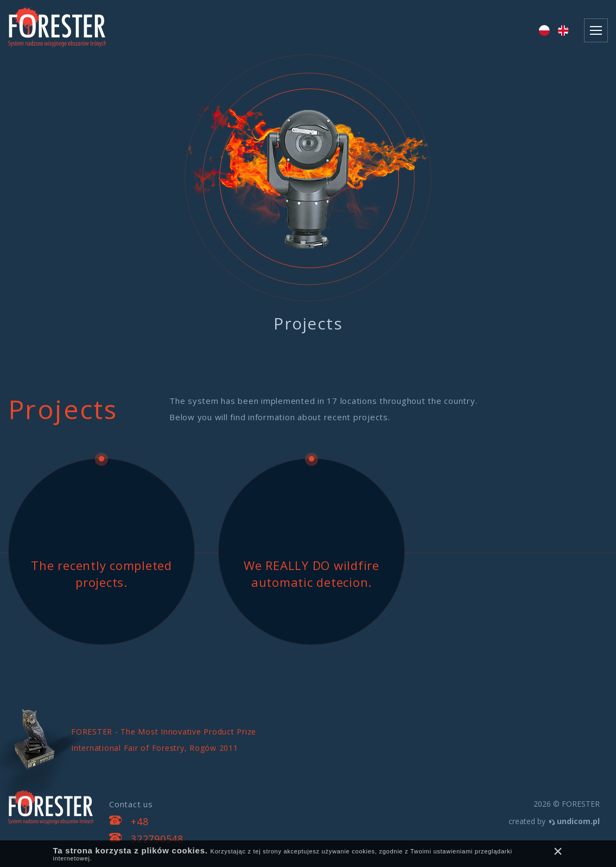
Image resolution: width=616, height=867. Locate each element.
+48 (139, 821)
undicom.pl (578, 821)
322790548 (157, 839)
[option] (308, 205)
